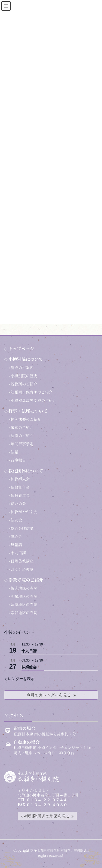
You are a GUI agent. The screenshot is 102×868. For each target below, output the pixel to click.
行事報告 (18, 460)
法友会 (16, 520)
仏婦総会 (29, 667)
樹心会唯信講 (22, 528)
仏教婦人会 (20, 479)
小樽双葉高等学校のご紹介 (33, 400)
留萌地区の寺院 (24, 604)
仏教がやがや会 (24, 512)
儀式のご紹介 (22, 427)
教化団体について (26, 471)
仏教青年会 (20, 495)
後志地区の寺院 (24, 588)
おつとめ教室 (22, 569)
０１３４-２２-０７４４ (47, 800)
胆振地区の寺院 (24, 596)
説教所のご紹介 (24, 384)
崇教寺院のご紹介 (26, 580)
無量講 (16, 545)
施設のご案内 (22, 367)
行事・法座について (28, 411)
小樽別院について (26, 359)
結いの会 (18, 503)
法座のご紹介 (22, 435)
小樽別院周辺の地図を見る (45, 816)
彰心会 (16, 536)
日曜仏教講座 (22, 561)
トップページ (21, 349)
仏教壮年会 (20, 487)
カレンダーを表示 (19, 679)
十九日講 (18, 553)
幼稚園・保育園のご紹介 (32, 392)
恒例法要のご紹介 (26, 419)
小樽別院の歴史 (24, 376)
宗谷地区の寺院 (24, 613)
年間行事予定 (22, 444)
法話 (14, 452)
